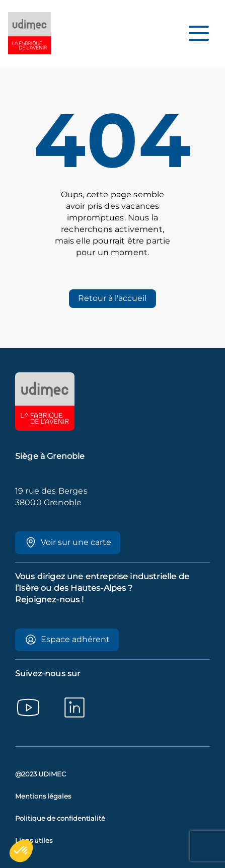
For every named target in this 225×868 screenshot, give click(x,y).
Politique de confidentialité (60, 818)
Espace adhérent (67, 640)
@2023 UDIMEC (41, 774)
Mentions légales (43, 796)
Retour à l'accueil (112, 298)
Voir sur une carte (68, 542)
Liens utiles (34, 841)
